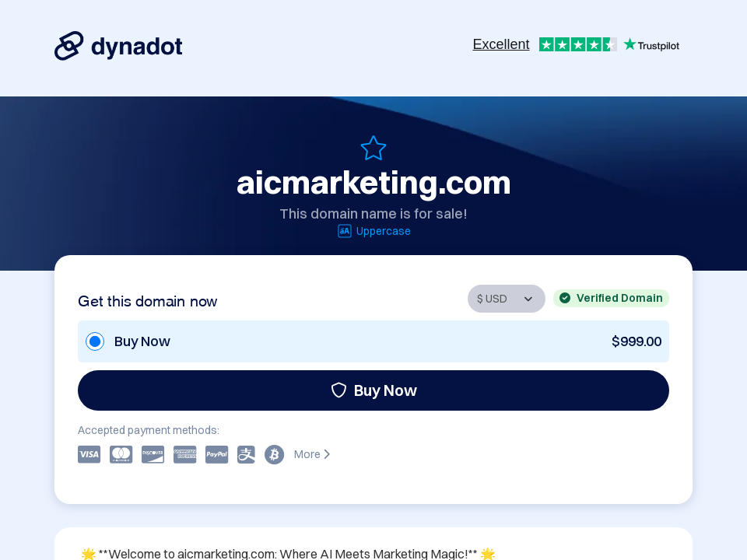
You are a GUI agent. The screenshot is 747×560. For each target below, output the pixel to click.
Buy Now (374, 390)
